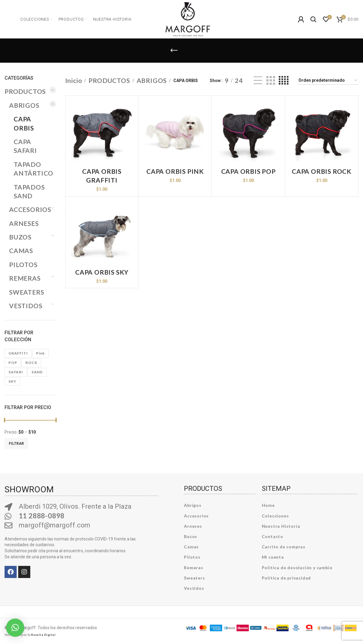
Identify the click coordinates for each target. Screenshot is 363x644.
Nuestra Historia (281, 526)
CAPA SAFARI (25, 146)
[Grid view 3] (271, 81)
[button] (15, 628)
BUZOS (20, 237)
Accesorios (196, 516)
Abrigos (193, 505)
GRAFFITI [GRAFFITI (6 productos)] (18, 353)
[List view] (258, 81)
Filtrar (16, 444)
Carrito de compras (284, 547)
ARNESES (24, 223)
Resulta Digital (43, 635)
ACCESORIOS (29, 209)
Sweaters (194, 578)
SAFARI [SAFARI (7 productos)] (16, 372)
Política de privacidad (286, 578)
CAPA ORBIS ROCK (322, 171)
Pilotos (192, 557)
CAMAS (21, 251)
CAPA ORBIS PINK (175, 171)
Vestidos (194, 588)
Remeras (194, 568)
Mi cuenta (273, 557)
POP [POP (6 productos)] (13, 363)
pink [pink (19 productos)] (40, 353)
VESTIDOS (26, 306)
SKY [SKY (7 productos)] (12, 381)
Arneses (193, 526)
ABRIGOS (24, 105)
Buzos (191, 536)
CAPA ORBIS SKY (102, 272)
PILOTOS (23, 264)
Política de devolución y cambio (297, 568)
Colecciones (275, 516)
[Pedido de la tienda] (328, 81)
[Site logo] (188, 18)
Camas (191, 547)
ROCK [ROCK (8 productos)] (31, 363)
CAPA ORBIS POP (248, 171)
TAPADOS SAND (29, 191)
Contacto (273, 536)
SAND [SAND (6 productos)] (37, 372)
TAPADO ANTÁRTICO (31, 169)
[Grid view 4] (284, 81)
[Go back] (174, 51)
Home (268, 505)
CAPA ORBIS (24, 123)
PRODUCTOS (25, 91)
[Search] (314, 19)
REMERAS (25, 278)
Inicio (74, 80)
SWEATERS (27, 292)
